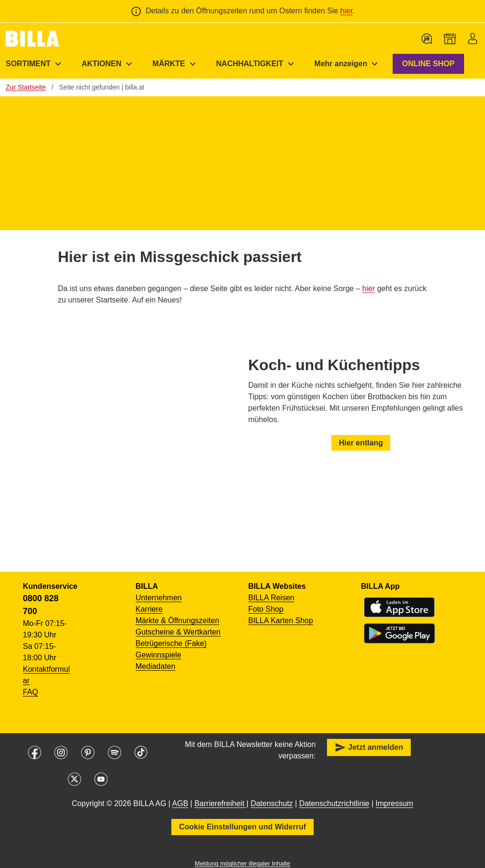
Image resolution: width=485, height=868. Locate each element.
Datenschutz (272, 803)
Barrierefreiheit (220, 803)
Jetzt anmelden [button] (369, 747)
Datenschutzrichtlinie (334, 803)
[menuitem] (108, 64)
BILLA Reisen (272, 598)
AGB (180, 803)
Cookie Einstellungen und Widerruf (242, 827)
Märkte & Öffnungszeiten (178, 621)
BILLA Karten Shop (281, 621)
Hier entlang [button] (361, 442)
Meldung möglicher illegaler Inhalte (242, 863)
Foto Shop (266, 609)
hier (346, 11)
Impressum (394, 803)
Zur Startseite (26, 87)
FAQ (30, 692)
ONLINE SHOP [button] (428, 64)
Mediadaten (156, 666)
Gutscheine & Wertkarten (178, 632)
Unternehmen (159, 598)
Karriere (149, 609)
